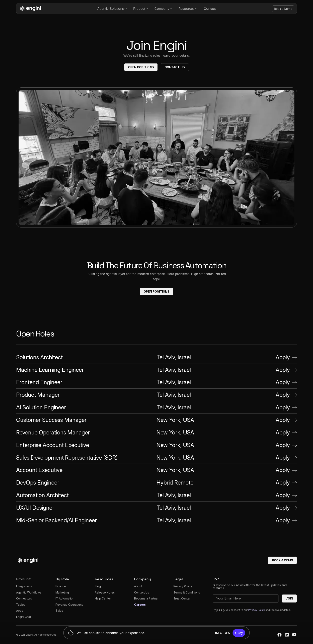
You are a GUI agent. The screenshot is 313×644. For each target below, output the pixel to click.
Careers (140, 605)
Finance (61, 586)
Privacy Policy (183, 586)
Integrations (24, 586)
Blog (98, 586)
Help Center (103, 598)
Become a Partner (146, 598)
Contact (210, 9)
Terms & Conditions (187, 592)
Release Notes (105, 592)
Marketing (62, 592)
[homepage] (30, 9)
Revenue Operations (69, 605)
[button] (112, 9)
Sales (59, 611)
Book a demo (282, 560)
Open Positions (141, 67)
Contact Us (175, 67)
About (138, 586)
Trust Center (182, 598)
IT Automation (65, 598)
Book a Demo (283, 9)
